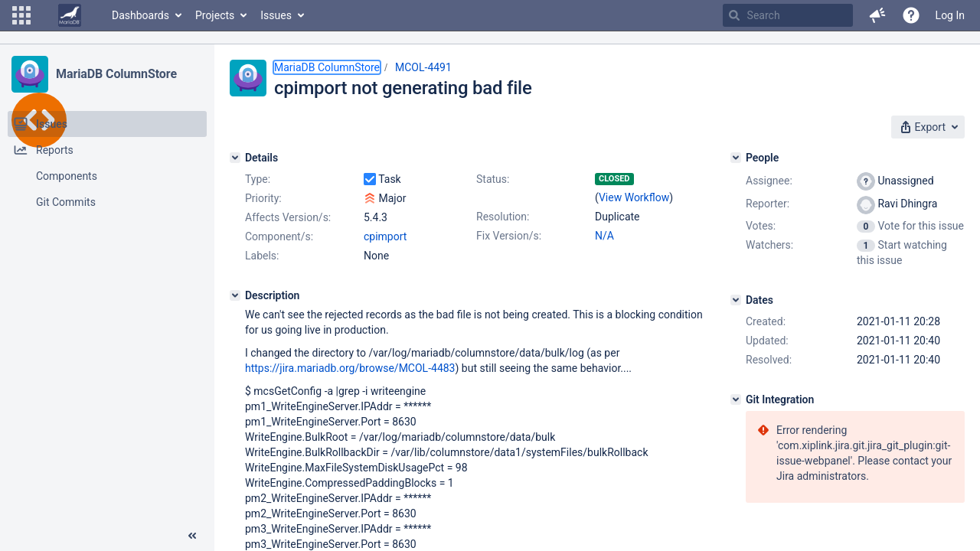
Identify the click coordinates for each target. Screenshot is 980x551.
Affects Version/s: (288, 217)
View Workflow (634, 197)
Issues (276, 15)
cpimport (385, 236)
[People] (736, 158)
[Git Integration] (736, 399)
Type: (258, 179)
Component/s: (279, 236)
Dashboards (140, 15)
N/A (604, 236)
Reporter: (768, 204)
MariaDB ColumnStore (116, 74)
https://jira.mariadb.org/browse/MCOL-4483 (350, 368)
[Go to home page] (70, 15)
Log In (950, 15)
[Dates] (736, 300)
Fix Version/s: (509, 236)
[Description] (235, 295)
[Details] (235, 158)
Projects (215, 15)
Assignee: (769, 181)
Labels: (262, 256)
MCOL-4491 (423, 67)
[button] (21, 15)
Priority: (263, 198)
